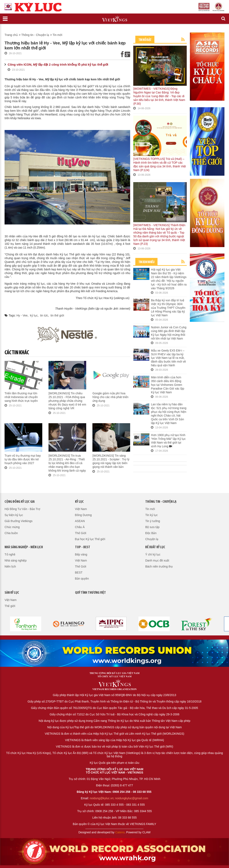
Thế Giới (81, 533)
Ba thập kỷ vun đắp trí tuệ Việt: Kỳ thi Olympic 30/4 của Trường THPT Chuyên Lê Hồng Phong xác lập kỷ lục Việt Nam (168, 308)
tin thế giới (57, 315)
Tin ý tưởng (153, 521)
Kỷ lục (79, 502)
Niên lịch (10, 566)
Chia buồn (11, 533)
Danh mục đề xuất (157, 560)
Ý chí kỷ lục (153, 554)
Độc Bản (151, 533)
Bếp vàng (81, 554)
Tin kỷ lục (151, 515)
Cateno (120, 832)
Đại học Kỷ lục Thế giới (90, 539)
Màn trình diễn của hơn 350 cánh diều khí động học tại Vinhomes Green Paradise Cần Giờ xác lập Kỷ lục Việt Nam (167, 385)
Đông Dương (83, 515)
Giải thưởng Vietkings (19, 521)
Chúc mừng (12, 527)
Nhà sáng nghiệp (16, 560)
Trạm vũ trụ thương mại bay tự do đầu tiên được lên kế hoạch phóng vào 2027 (23, 459)
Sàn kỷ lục (12, 593)
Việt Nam (81, 509)
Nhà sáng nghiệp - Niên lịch (24, 547)
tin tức (44, 315)
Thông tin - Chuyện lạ (35, 35)
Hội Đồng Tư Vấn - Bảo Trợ (22, 509)
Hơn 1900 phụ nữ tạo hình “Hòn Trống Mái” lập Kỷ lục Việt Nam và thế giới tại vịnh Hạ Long (168, 441)
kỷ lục (34, 315)
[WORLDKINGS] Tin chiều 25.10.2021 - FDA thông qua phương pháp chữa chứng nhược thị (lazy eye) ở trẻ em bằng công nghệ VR (67, 401)
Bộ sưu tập (152, 527)
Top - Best (83, 547)
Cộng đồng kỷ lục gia (20, 502)
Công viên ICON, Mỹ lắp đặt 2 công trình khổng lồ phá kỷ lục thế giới (58, 64)
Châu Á (80, 527)
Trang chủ (11, 35)
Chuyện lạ (152, 539)
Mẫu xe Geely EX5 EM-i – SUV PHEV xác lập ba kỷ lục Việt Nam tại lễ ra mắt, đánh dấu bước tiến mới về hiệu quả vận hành (168, 358)
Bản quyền (82, 579)
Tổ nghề (10, 554)
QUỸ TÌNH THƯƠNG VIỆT (90, 593)
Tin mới (58, 35)
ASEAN (80, 521)
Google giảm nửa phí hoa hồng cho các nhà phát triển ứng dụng (110, 397)
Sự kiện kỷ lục (14, 515)
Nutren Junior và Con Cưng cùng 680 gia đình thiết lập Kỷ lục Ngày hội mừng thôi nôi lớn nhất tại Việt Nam (169, 333)
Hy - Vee (22, 315)
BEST (79, 573)
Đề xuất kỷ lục (155, 547)
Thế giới (10, 606)
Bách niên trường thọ (159, 566)
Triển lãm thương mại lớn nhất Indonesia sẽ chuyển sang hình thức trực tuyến (21, 397)
